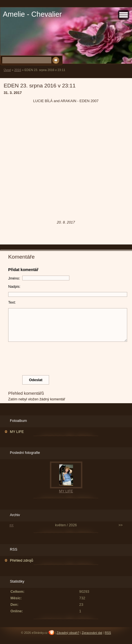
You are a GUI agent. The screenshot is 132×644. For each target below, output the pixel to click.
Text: (12, 302)
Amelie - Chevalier (32, 14)
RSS (108, 633)
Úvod (7, 70)
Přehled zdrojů (22, 560)
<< (11, 525)
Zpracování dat (92, 633)
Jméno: (14, 278)
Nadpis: (14, 286)
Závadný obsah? (68, 633)
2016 (17, 70)
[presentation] (68, 357)
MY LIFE (17, 432)
